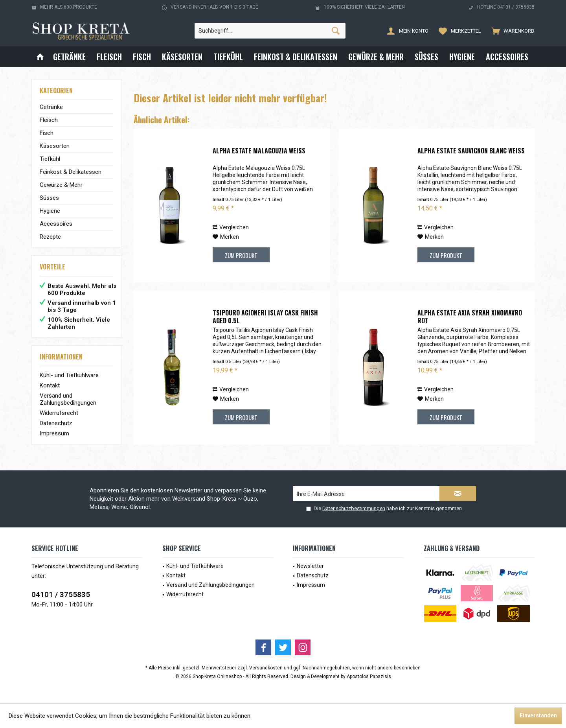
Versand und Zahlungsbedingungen (68, 399)
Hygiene (50, 211)
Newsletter (310, 566)
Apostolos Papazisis (369, 676)
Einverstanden (538, 715)
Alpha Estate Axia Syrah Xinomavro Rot (470, 317)
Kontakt (50, 385)
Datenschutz (56, 423)
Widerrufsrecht (59, 413)
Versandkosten (266, 668)
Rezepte (50, 237)
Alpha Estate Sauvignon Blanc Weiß (471, 151)
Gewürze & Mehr (61, 185)
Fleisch (49, 120)
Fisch (47, 133)
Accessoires (56, 224)
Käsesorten (55, 146)
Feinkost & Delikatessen (71, 172)
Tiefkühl (50, 159)
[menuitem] (511, 31)
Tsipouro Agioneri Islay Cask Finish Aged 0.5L (265, 317)
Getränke (51, 107)
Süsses (49, 198)
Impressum (54, 433)
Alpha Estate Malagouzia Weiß (259, 151)
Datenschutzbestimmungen (354, 508)
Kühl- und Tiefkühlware (69, 375)
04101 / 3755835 (61, 594)
